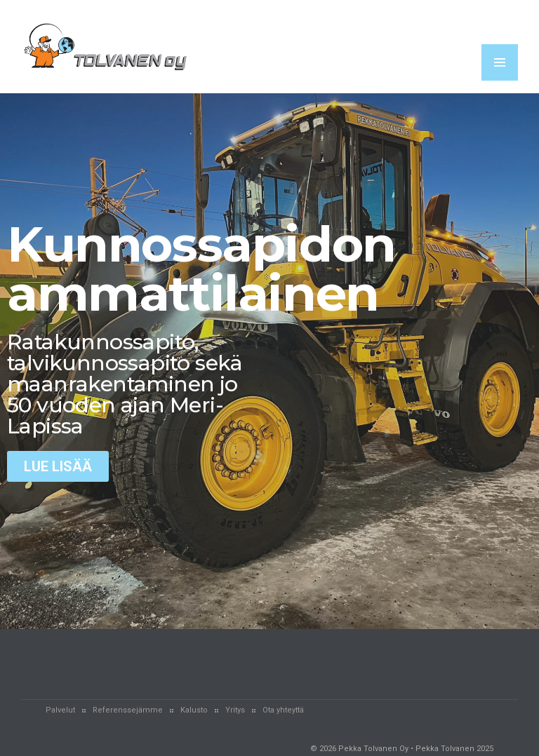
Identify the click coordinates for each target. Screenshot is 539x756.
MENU (500, 62)
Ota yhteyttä (283, 710)
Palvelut (60, 710)
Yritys (235, 710)
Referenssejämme (128, 710)
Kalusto (194, 710)
